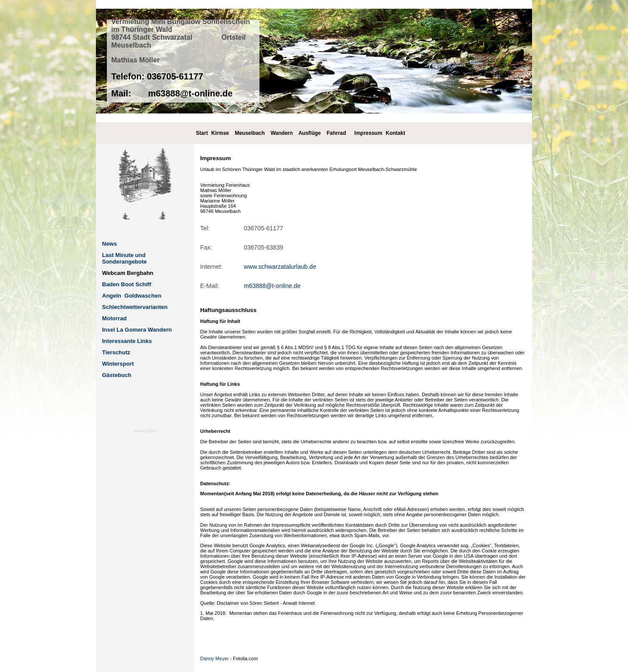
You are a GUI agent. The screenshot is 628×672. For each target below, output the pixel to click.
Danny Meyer (214, 658)
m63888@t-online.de (272, 286)
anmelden (145, 431)
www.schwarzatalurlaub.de (280, 267)
